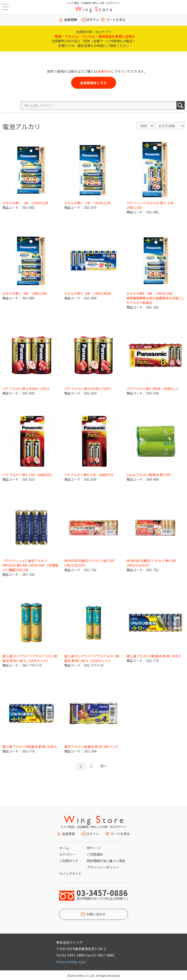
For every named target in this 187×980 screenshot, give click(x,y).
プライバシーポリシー (103, 867)
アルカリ (28, 126)
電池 (9, 126)
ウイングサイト (70, 874)
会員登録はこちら (93, 83)
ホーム (64, 848)
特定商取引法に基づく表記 (106, 861)
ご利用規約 (95, 854)
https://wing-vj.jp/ (71, 962)
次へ (103, 766)
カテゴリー (67, 854)
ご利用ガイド (69, 861)
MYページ (94, 848)
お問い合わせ (96, 914)
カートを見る (116, 20)
